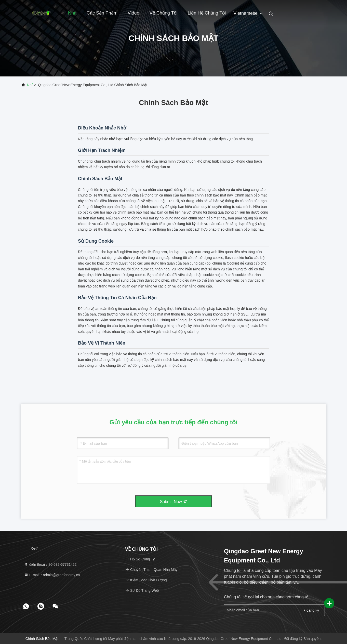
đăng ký (310, 610)
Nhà (72, 13)
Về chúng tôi (164, 13)
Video (134, 13)
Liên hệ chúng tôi (207, 13)
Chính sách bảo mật (42, 639)
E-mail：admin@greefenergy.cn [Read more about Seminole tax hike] (52, 575)
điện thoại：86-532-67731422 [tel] (50, 564)
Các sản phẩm (102, 13)
